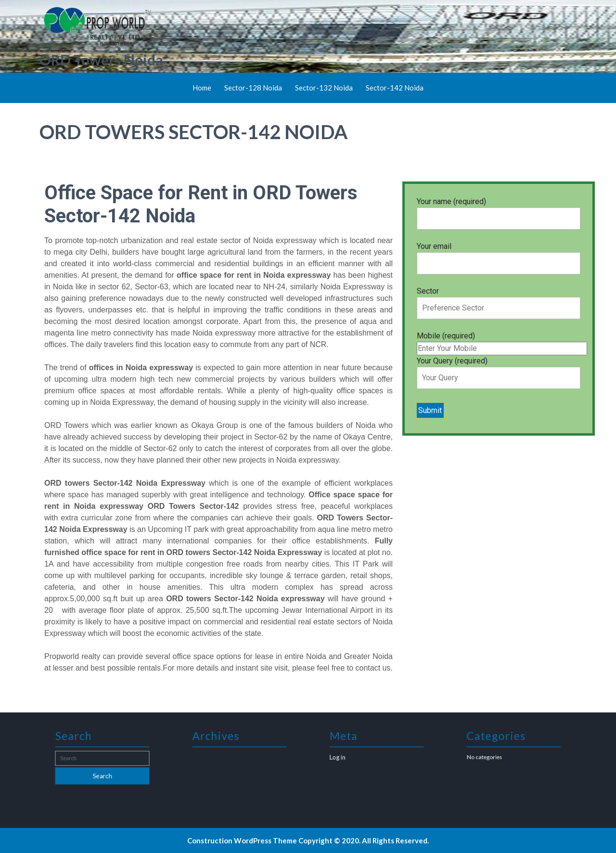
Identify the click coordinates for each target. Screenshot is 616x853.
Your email (499, 255)
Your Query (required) (499, 369)
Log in (347, 758)
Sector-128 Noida (253, 88)
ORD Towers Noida (101, 60)
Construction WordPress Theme (242, 840)
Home (202, 88)
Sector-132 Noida (324, 88)
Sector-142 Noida (395, 88)
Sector (499, 299)
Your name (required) (499, 210)
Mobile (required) (502, 342)
